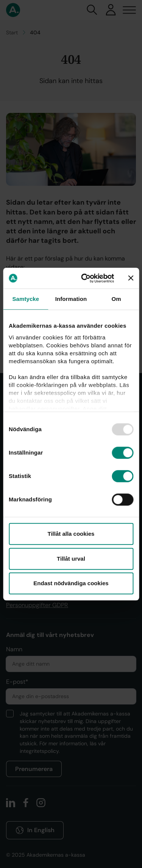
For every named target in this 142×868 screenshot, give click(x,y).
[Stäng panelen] (131, 278)
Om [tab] (116, 299)
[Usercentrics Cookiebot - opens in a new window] (85, 278)
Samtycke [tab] (26, 299)
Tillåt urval (71, 559)
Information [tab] (71, 299)
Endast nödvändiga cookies (71, 583)
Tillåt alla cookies (71, 534)
